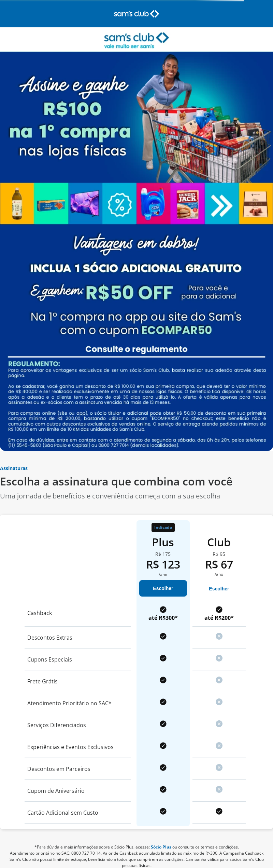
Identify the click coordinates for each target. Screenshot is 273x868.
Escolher (163, 588)
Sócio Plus (161, 847)
